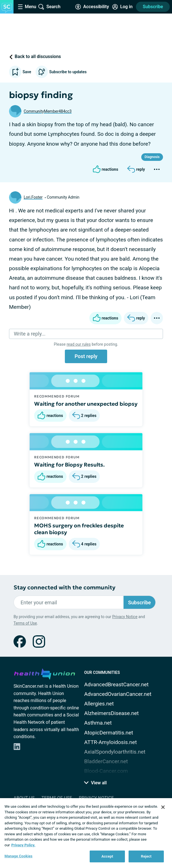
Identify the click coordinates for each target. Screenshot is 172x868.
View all (95, 783)
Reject (146, 856)
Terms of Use (25, 623)
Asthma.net (98, 723)
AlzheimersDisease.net (111, 713)
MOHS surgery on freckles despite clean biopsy (79, 529)
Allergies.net (99, 704)
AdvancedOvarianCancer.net (118, 694)
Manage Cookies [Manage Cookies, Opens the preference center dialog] (18, 856)
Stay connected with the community (64, 588)
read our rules (79, 344)
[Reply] (136, 169)
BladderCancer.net (106, 761)
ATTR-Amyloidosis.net (110, 742)
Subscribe (153, 7)
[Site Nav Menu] (27, 7)
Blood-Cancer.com (106, 771)
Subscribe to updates (61, 72)
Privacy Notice (125, 617)
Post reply (86, 356)
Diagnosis (152, 157)
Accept (107, 856)
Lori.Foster (33, 197)
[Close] (163, 807)
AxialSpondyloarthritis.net (115, 752)
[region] (86, 833)
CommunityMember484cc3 (48, 111)
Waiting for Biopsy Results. (69, 465)
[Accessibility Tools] (92, 7)
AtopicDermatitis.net (109, 733)
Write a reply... (30, 334)
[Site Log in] (122, 7)
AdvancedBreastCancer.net (116, 684)
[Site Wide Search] (49, 7)
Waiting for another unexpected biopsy (86, 404)
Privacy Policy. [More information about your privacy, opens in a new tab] (23, 845)
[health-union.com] (45, 673)
